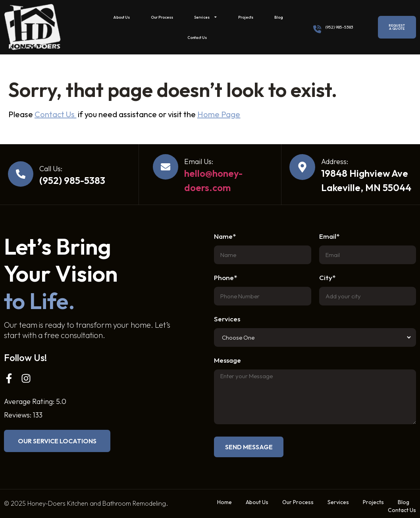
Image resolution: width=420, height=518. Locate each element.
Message (227, 360)
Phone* (225, 278)
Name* (225, 237)
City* (327, 278)
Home (224, 502)
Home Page (219, 114)
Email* (329, 237)
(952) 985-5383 (339, 27)
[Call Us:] (21, 174)
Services (206, 17)
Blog (279, 17)
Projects (246, 17)
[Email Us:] (166, 167)
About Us (121, 17)
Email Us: (199, 161)
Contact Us (197, 37)
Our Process (162, 17)
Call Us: (51, 169)
